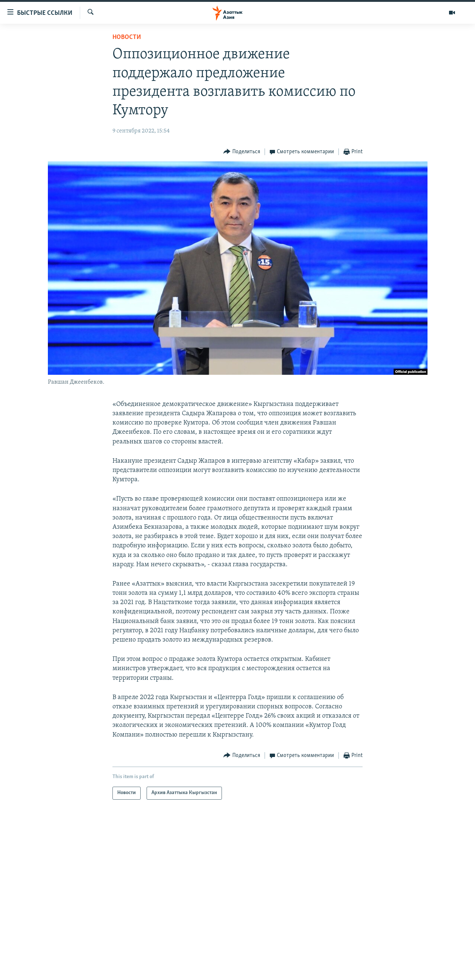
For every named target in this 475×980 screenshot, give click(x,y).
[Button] (242, 152)
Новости (127, 37)
